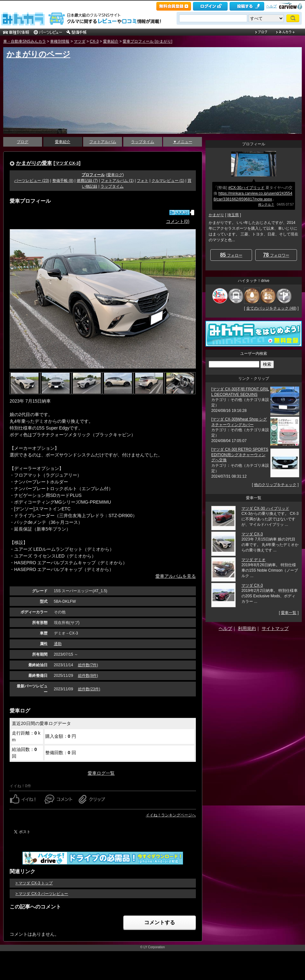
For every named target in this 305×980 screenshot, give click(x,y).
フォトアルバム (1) (117, 181)
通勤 (58, 644)
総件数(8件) (88, 676)
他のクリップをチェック (275, 485)
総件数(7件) (88, 665)
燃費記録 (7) (87, 181)
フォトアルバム (103, 142)
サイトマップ (275, 628)
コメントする (160, 922)
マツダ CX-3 (67, 163)
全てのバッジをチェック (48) (271, 308)
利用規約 (247, 628)
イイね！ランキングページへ (171, 815)
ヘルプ (271, 6)
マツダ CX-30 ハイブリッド (265, 508)
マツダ (80, 41)
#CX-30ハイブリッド (246, 188)
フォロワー (276, 255)
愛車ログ (115, 175)
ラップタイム (143, 142)
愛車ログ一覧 (101, 773)
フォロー (231, 255)
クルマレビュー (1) (168, 181)
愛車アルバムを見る (176, 576)
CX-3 (94, 41)
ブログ (22, 142)
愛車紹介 (111, 41)
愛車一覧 (289, 613)
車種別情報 (60, 41)
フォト (143, 181)
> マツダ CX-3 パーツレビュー (42, 894)
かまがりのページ (38, 54)
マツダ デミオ (253, 560)
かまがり (216, 215)
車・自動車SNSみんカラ (25, 41)
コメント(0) (178, 221)
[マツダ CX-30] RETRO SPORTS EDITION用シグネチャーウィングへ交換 (240, 455)
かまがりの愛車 (34, 163)
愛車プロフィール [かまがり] (147, 41)
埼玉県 (233, 215)
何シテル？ (266, 205)
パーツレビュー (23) (32, 181)
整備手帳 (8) (63, 181)
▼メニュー (183, 142)
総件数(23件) (89, 689)
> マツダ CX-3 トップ (34, 883)
